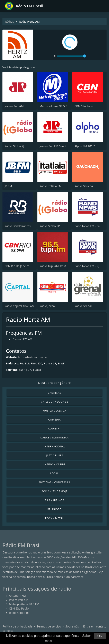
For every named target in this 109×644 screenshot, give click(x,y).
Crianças (54, 393)
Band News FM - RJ (87, 266)
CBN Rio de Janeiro (17, 266)
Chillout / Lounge (54, 402)
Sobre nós (72, 626)
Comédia (54, 420)
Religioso (55, 509)
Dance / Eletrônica (55, 438)
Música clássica (54, 411)
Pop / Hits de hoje (54, 491)
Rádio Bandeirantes (18, 226)
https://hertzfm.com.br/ (33, 357)
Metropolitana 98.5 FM (55, 106)
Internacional (54, 446)
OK (100, 636)
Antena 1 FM (17, 596)
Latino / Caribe (55, 464)
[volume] (72, 56)
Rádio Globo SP (50, 226)
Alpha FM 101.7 (85, 146)
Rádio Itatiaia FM (51, 186)
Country (54, 429)
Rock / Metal (55, 518)
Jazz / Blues (54, 455)
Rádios (9, 22)
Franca (17, 339)
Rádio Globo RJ (14, 146)
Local (55, 473)
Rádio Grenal (83, 306)
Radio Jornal (47, 306)
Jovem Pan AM (14, 106)
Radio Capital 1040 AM (19, 306)
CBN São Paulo (84, 106)
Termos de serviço (49, 626)
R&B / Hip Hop (54, 500)
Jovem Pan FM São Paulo (56, 146)
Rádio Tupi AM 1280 (53, 266)
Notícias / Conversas (54, 482)
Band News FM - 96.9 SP (90, 226)
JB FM (8, 186)
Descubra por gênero (54, 383)
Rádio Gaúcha (84, 186)
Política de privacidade (17, 626)
